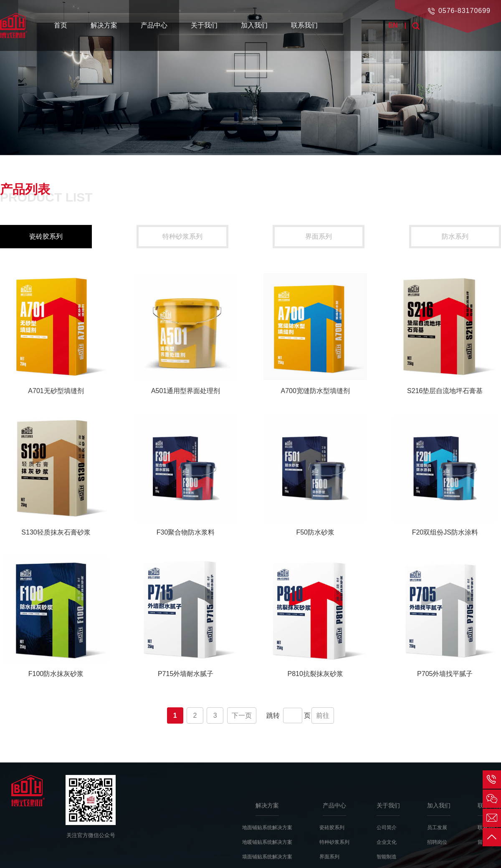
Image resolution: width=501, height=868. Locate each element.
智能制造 (387, 857)
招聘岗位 (437, 842)
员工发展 (437, 828)
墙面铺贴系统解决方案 (267, 857)
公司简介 (387, 828)
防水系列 (455, 236)
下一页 (242, 715)
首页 (61, 25)
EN (393, 25)
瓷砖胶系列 (46, 236)
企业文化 (387, 842)
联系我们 (304, 25)
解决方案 (104, 25)
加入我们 (254, 25)
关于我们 (204, 25)
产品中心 (154, 25)
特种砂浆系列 (182, 236)
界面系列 (319, 236)
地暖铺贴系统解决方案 (267, 842)
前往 (323, 715)
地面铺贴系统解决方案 (267, 828)
